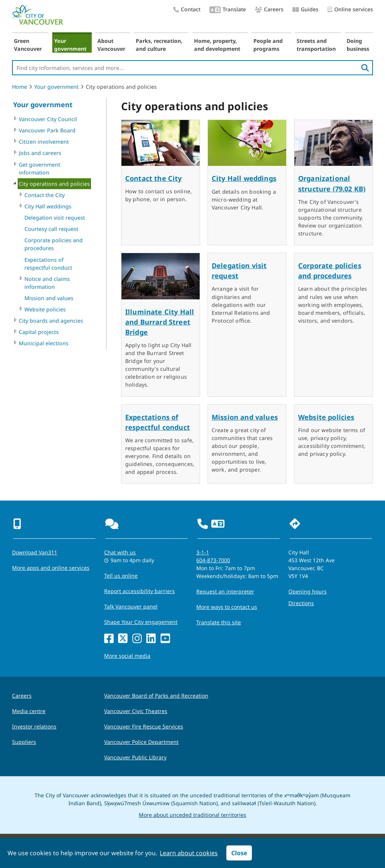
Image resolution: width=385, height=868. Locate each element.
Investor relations (34, 726)
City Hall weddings (48, 206)
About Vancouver (111, 45)
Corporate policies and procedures (54, 244)
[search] (365, 68)
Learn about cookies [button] (189, 853)
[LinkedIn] (151, 639)
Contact (187, 9)
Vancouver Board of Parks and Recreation (156, 696)
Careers (269, 9)
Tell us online (121, 576)
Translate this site (219, 622)
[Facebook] (109, 639)
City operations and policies (54, 184)
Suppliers (24, 742)
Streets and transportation (316, 45)
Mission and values (49, 298)
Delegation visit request (55, 218)
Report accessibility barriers (139, 591)
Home (20, 87)
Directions (301, 603)
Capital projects (39, 332)
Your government (70, 45)
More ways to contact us (227, 607)
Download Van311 (35, 552)
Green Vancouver (28, 45)
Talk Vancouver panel (131, 606)
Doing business (358, 45)
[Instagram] (137, 639)
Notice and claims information (47, 283)
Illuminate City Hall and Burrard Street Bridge (160, 322)
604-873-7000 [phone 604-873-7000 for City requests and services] (213, 560)
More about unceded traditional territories (192, 815)
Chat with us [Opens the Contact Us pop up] (120, 552)
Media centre (29, 711)
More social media (127, 656)
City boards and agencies (51, 321)
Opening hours (308, 591)
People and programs (268, 45)
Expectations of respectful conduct (48, 264)
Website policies (45, 309)
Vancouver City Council (48, 119)
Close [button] (239, 853)
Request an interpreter (225, 591)
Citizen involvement (44, 142)
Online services (350, 10)
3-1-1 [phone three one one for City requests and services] (203, 552)
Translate (228, 10)
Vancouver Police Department (141, 742)
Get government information (39, 168)
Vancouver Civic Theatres (136, 711)
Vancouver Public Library (135, 757)
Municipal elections (44, 343)
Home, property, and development (217, 45)
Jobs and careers (40, 153)
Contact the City (45, 195)
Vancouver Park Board (47, 130)
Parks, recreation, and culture (159, 45)
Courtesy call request (51, 229)
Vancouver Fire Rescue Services (144, 726)
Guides (305, 9)
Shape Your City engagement (141, 622)
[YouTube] (165, 639)
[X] (123, 639)
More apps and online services (51, 568)
